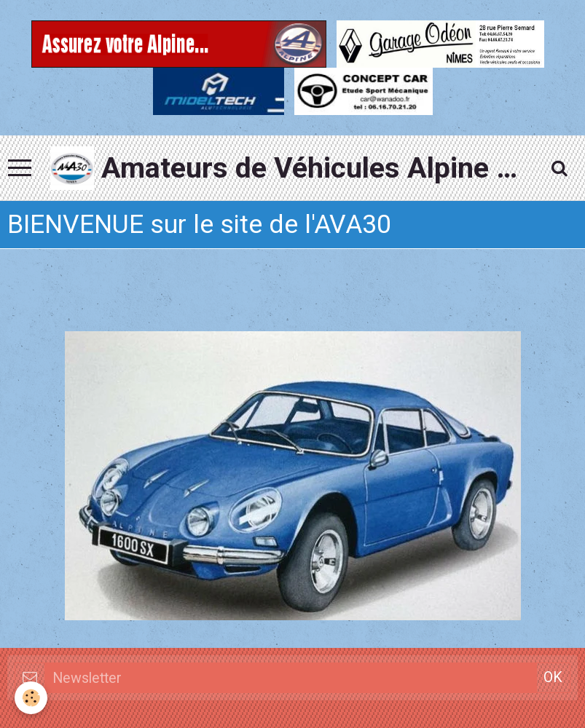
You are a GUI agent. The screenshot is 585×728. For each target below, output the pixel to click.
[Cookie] (31, 698)
